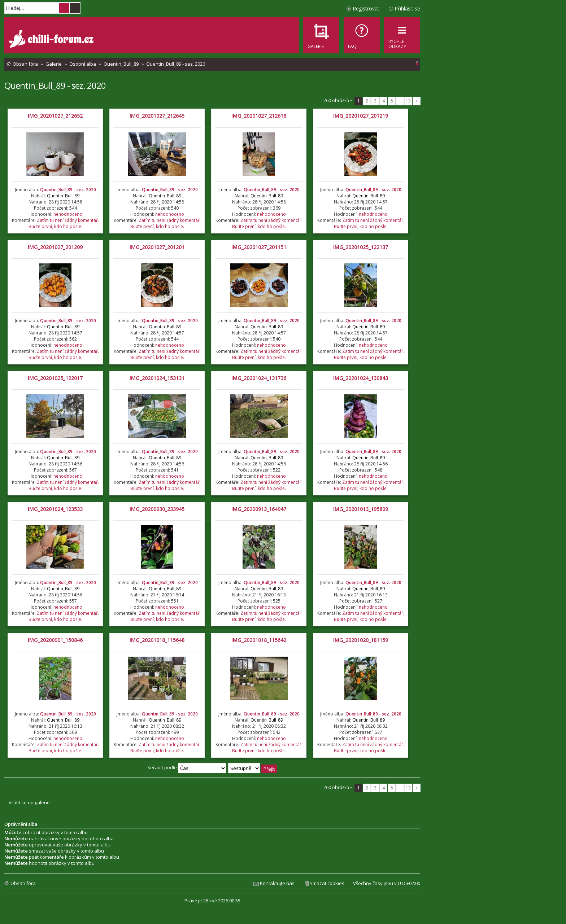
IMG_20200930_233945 (157, 509)
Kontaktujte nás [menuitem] (277, 883)
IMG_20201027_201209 (55, 247)
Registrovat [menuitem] (366, 8)
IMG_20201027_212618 (259, 116)
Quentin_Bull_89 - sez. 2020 (55, 85)
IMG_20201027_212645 (157, 116)
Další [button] (417, 101)
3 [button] (375, 101)
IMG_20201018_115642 (259, 640)
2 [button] (367, 101)
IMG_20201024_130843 (361, 378)
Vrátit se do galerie (29, 803)
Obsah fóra (23, 883)
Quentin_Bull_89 (63, 196)
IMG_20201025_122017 (55, 378)
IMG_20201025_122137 (361, 247)
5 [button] (392, 101)
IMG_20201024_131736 (259, 378)
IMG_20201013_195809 (361, 509)
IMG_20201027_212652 (55, 116)
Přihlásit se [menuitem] (407, 8)
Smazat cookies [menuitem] (327, 883)
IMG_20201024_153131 (157, 378)
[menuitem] (362, 35)
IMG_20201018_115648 (157, 640)
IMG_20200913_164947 (259, 509)
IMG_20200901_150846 (55, 640)
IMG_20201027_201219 (361, 116)
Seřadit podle (187, 767)
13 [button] (408, 101)
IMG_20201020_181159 (361, 640)
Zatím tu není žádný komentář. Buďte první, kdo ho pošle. (64, 223)
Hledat (64, 8)
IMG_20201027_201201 (157, 247)
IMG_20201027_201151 (259, 247)
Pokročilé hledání (75, 8)
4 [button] (384, 101)
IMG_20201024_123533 (55, 509)
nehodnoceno (68, 214)
